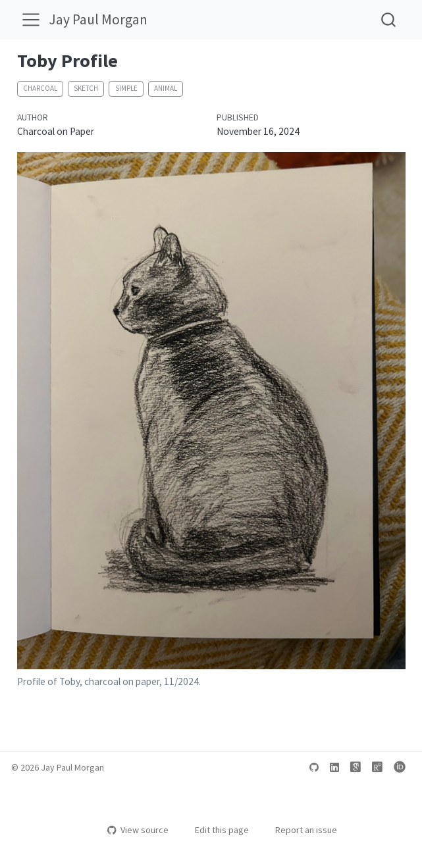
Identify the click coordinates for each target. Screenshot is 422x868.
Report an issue (300, 830)
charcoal (40, 88)
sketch (86, 88)
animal (166, 88)
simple (126, 88)
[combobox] (389, 19)
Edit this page (216, 830)
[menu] (31, 20)
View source (138, 830)
